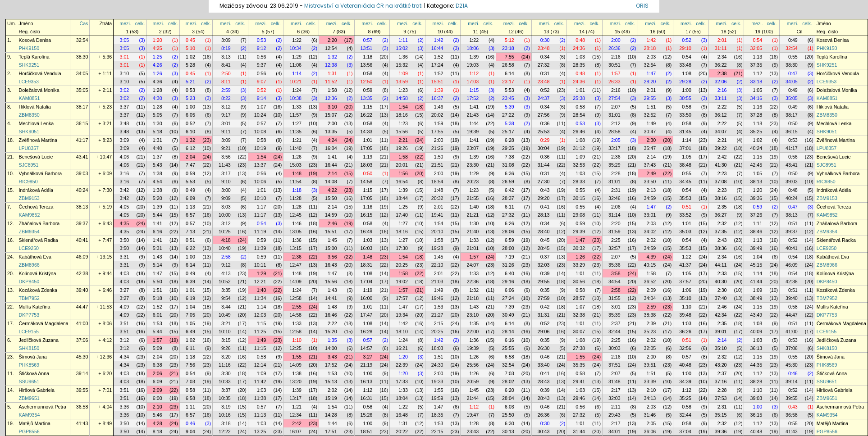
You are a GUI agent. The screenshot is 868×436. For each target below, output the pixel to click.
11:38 (260, 398)
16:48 (402, 415)
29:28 (685, 82)
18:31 (367, 265)
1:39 (474, 57)
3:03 (226, 207)
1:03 (580, 57)
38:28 (756, 381)
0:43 (545, 190)
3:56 (226, 157)
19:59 (437, 398)
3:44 (226, 307)
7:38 (509, 157)
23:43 (473, 431)
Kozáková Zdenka (38, 290)
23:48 (544, 48)
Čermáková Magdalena (44, 323)
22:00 (473, 332)
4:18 (226, 240)
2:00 (616, 40)
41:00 (82, 323)
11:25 (260, 332)
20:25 (402, 265)
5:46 (158, 415)
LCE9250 (29, 248)
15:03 (295, 165)
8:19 (226, 48)
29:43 (614, 415)
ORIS (642, 6)
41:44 (756, 282)
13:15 (295, 248)
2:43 (722, 240)
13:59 (402, 82)
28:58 (614, 132)
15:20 (331, 332)
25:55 (508, 348)
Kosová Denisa (35, 40)
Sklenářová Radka (39, 240)
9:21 (226, 148)
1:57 (616, 73)
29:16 (508, 282)
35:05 (82, 90)
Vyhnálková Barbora (41, 173)
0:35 (545, 290)
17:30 (402, 248)
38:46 (756, 232)
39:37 (82, 223)
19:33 (437, 381)
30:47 (650, 132)
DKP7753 (29, 315)
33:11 (721, 98)
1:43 (158, 257)
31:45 (685, 132)
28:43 (544, 381)
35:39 (614, 315)
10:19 (260, 148)
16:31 (367, 398)
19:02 (402, 282)
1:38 (158, 173)
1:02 (190, 57)
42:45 (756, 165)
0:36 (545, 123)
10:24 (260, 115)
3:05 (125, 40)
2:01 (722, 40)
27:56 (544, 115)
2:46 (332, 223)
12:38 (331, 65)
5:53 (509, 90)
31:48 (614, 381)
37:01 (685, 148)
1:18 (368, 57)
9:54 (226, 298)
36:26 (685, 332)
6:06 (509, 290)
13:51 (367, 48)
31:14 (614, 215)
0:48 (580, 40)
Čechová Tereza (36, 207)
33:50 (685, 115)
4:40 (158, 148)
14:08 (331, 182)
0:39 (545, 273)
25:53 (544, 132)
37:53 (721, 398)
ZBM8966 (29, 265)
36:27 (721, 215)
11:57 (295, 115)
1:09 (403, 73)
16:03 (367, 248)
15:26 (367, 415)
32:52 (650, 115)
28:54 (579, 115)
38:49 (756, 298)
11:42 (260, 381)
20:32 (437, 198)
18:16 (402, 115)
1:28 (158, 90)
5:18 (158, 132)
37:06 (82, 340)
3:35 (226, 290)
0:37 (545, 257)
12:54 (331, 48)
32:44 (614, 332)
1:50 (439, 157)
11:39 (260, 248)
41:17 (82, 140)
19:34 (402, 315)
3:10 (125, 73)
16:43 (331, 265)
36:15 (82, 123)
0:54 (757, 40)
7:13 (190, 232)
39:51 (650, 365)
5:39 (509, 107)
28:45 (544, 248)
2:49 (651, 173)
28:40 (544, 232)
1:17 (262, 207)
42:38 (82, 273)
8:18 (158, 431)
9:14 (262, 98)
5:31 (158, 248)
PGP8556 (29, 431)
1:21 (297, 140)
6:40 (509, 273)
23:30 (473, 165)
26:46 (579, 132)
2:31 (616, 190)
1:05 (757, 90)
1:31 (332, 73)
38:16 (721, 198)
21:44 (473, 398)
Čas (84, 23)
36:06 (650, 431)
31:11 (721, 48)
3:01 (125, 57)
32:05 (756, 48)
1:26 (158, 73)
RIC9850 (28, 182)
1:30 (158, 123)
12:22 (225, 431)
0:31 (545, 73)
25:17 (508, 132)
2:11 (616, 407)
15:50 (331, 198)
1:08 (687, 73)
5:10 (190, 48)
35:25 (756, 132)
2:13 (651, 190)
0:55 (793, 57)
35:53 (685, 198)
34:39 (685, 381)
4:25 (158, 48)
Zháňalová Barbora (39, 223)
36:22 (721, 65)
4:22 (332, 190)
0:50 (793, 123)
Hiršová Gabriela (37, 390)
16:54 (402, 182)
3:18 (226, 423)
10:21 (295, 82)
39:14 (82, 373)
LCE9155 (29, 332)
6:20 (509, 390)
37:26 (756, 215)
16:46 (331, 315)
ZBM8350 (29, 115)
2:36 (616, 157)
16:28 (367, 332)
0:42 (545, 307)
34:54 (614, 282)
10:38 (295, 98)
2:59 (226, 90)
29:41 (579, 381)
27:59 (544, 298)
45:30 (82, 357)
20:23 (473, 182)
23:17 (508, 82)
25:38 (579, 98)
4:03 (125, 273)
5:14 (158, 265)
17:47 (367, 315)
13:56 (367, 65)
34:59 (650, 198)
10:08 (260, 132)
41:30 (721, 165)
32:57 (614, 248)
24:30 (437, 365)
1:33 (297, 107)
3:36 (125, 407)
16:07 (295, 431)
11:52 (331, 82)
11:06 (295, 65)
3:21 (226, 323)
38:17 (82, 107)
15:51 (437, 82)
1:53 (439, 307)
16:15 (367, 215)
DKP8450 (29, 282)
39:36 (756, 198)
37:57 (685, 282)
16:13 (367, 381)
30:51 (614, 65)
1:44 (474, 123)
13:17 (295, 398)
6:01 (158, 315)
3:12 (226, 107)
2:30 (651, 140)
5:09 (158, 348)
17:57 (402, 298)
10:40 (225, 248)
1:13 (757, 57)
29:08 (579, 215)
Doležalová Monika (39, 90)
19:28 (437, 248)
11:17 (260, 215)
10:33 (225, 381)
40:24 (756, 148)
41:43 (82, 423)
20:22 (402, 431)
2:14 (651, 157)
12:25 (295, 348)
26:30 (544, 348)
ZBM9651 (29, 398)
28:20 (650, 82)
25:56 (473, 365)
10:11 (260, 265)
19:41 (437, 215)
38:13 (756, 182)
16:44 (437, 48)
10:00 (225, 215)
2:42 (722, 157)
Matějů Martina (35, 423)
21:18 (473, 298)
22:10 (437, 265)
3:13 (226, 57)
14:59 (331, 215)
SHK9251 (29, 65)
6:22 (190, 248)
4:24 (332, 140)
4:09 (125, 307)
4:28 (158, 423)
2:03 (651, 57)
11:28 (295, 198)
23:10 (473, 315)
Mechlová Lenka (37, 123)
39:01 (721, 332)
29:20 (544, 198)
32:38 (579, 315)
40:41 (82, 240)
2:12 (616, 123)
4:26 (158, 65)
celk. (140, 23)
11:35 (295, 132)
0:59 (368, 90)
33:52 (685, 215)
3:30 (226, 373)
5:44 (158, 215)
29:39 (579, 232)
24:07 (473, 265)
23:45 (508, 98)
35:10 (685, 298)
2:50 (226, 73)
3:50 (125, 240)
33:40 (544, 365)
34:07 (721, 132)
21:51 (437, 165)
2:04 (190, 157)
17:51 (331, 431)
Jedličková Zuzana (39, 340)
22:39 (402, 365)
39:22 (721, 148)
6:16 (158, 232)
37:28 (756, 115)
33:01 (650, 215)
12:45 (295, 215)
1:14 (297, 73)
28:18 (650, 48)
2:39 (651, 323)
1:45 (332, 240)
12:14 (260, 365)
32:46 (614, 198)
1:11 (403, 40)
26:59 (508, 182)
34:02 (650, 232)
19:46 (437, 298)
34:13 (650, 398)
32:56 (685, 348)
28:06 (508, 232)
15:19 (331, 398)
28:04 (508, 398)
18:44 (402, 198)
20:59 (473, 381)
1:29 (297, 57)
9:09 (226, 198)
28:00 (508, 248)
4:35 (125, 223)
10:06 (260, 182)
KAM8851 (30, 98)
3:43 (332, 357)
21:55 (473, 198)
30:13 (508, 431)
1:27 (297, 123)
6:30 (509, 423)
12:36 (331, 98)
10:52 (225, 282)
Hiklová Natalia (35, 107)
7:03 (509, 373)
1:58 (332, 90)
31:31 (544, 315)
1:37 (158, 157)
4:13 (226, 273)
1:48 (297, 173)
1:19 (368, 157)
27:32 (544, 65)
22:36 (473, 282)
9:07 (262, 82)
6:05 (190, 115)
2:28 (616, 173)
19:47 (473, 415)
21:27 (437, 315)
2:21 (403, 140)
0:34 (545, 57)
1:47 (651, 73)
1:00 (687, 90)
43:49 (756, 315)
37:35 (756, 65)
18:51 (367, 431)
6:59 (509, 240)
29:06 (544, 332)
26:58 (508, 65)
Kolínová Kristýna (38, 273)
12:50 (367, 82)
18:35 (437, 415)
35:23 (650, 332)
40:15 (650, 265)
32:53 (579, 165)
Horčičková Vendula (40, 73)
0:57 (368, 40)
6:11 (509, 207)
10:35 (225, 398)
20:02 (437, 115)
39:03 (82, 173)
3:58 (616, 273)
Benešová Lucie (36, 157)
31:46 (650, 415)
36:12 (721, 115)
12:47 (295, 265)
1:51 (651, 107)
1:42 (439, 40)
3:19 (226, 407)
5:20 (158, 198)
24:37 (544, 98)
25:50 (508, 415)
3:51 (125, 323)
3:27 (125, 290)
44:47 (82, 307)
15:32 (402, 65)
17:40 (402, 215)
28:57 (579, 298)
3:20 (226, 357)
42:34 (721, 315)
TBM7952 (29, 298)
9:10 (226, 182)
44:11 (721, 265)
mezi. (125, 23)
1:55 (297, 357)
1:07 (262, 107)
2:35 (722, 207)
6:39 (190, 282)
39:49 (756, 248)
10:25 (225, 232)
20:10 (437, 232)
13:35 (367, 98)
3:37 (125, 107)
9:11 (226, 132)
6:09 (190, 198)
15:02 (402, 48)
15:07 (331, 115)
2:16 (616, 57)
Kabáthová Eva (35, 257)
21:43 (473, 115)
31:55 (614, 298)
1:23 (403, 90)
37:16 (721, 381)
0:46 (545, 357)
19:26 (402, 148)
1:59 (439, 123)
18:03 (367, 165)
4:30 (158, 98)
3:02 (125, 90)
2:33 (722, 273)
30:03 (614, 348)
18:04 (402, 398)
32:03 (544, 265)
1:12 (474, 73)
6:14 (509, 73)
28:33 (579, 182)
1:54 (403, 107)
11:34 (260, 298)
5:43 (158, 165)
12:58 (295, 298)
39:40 (82, 290)
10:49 (225, 315)
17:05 (367, 148)
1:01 (580, 90)
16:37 (437, 98)
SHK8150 (29, 348)
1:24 (297, 90)
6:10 (190, 132)
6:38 (158, 365)
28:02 (508, 381)
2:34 (722, 57)
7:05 (190, 315)
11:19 (260, 232)
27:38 (579, 348)
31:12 (579, 148)
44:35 (756, 365)
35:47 (650, 148)
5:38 (509, 123)
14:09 (295, 282)
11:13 (260, 415)
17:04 (367, 282)
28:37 (508, 198)
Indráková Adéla (36, 190)
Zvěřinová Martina (38, 140)
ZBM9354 (29, 232)
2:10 (651, 390)
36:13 (756, 348)
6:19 (190, 298)
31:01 (614, 115)
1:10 (687, 307)
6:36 (509, 173)
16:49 (367, 232)
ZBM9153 (29, 198)
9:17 (226, 115)
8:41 (226, 65)
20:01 (402, 165)
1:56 (403, 173)
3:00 (226, 190)
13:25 (260, 431)
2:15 (439, 323)
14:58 (402, 98)
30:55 (685, 98)
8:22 (226, 98)
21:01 (473, 248)
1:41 (474, 107)
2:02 (651, 240)
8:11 (226, 82)
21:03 (437, 282)
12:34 (295, 415)
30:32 (579, 248)
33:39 (650, 381)
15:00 (331, 248)
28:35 (579, 65)
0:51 (687, 207)
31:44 (544, 165)
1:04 (757, 257)
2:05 (616, 140)
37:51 (614, 365)
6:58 (509, 357)
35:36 (614, 265)
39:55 (82, 390)
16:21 (402, 348)
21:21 (473, 215)
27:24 (508, 298)
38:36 (721, 248)
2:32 (722, 223)
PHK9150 (29, 48)
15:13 (331, 381)
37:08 (721, 182)
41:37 (685, 265)
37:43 (650, 165)
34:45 (685, 182)
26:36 (614, 48)
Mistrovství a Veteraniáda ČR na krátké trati (364, 6)
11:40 (295, 148)
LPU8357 (29, 148)
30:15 (579, 198)
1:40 (474, 207)
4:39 (651, 257)
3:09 (226, 40)
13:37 (260, 165)
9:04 (190, 431)
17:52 (473, 98)
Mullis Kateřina (35, 307)
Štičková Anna (34, 373)
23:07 (473, 148)
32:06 (721, 82)
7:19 (509, 257)
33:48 (685, 65)
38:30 (82, 57)
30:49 (508, 315)
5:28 (190, 65)
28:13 (544, 215)
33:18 (756, 82)
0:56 (262, 57)
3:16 (125, 173)
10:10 (260, 198)
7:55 (509, 57)
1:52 (439, 57)
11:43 (225, 165)
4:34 (125, 357)
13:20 (295, 381)
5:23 (190, 98)
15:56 (402, 132)
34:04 (650, 298)
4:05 (125, 207)
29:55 (650, 98)
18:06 (473, 48)
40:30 (721, 282)
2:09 (651, 290)
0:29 (545, 140)
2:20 (332, 40)
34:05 (82, 73)
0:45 (190, 40)
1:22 (297, 40)
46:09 (82, 257)
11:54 (295, 182)
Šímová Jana (33, 357)
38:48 (685, 165)
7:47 (190, 165)
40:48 (685, 365)
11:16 (225, 365)
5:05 (158, 115)
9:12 (262, 48)
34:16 (756, 98)
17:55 (437, 132)
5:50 (158, 282)
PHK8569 (29, 365)
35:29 (614, 165)
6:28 (509, 140)
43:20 (721, 365)
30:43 (544, 431)
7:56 (190, 365)
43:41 (82, 157)
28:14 (508, 332)
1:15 (474, 90)
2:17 (616, 390)
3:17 (226, 173)
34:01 (614, 431)
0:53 (262, 40)
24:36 (579, 48)
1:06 (687, 290)
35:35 (579, 365)
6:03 (509, 407)
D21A (462, 6)
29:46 (579, 398)
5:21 (190, 82)
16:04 (331, 148)
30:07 (579, 332)
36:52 (650, 282)
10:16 (225, 415)
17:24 (437, 65)
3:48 (125, 123)
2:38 (722, 73)
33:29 (579, 265)
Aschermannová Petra (43, 407)
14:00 (331, 348)
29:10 (685, 48)
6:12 (190, 148)
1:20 (158, 40)
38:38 (650, 315)
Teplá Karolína (34, 57)
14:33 (367, 132)
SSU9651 (29, 381)
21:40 (473, 232)
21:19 (367, 365)
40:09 (756, 332)
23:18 (508, 48)
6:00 (158, 398)
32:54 (82, 40)
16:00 (367, 298)
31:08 (508, 165)
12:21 (260, 282)
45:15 (756, 265)
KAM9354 (30, 415)
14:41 (331, 298)
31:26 (508, 265)
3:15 (226, 340)
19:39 (473, 132)
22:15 (437, 431)
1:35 (474, 323)
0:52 (687, 40)
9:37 (262, 65)
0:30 (545, 40)
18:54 (437, 182)
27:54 (614, 98)
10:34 (295, 48)
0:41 (545, 207)
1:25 (158, 57)
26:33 (614, 82)
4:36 (158, 82)
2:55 (297, 307)
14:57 (367, 348)
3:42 (125, 190)
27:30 (544, 182)
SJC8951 (29, 165)
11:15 (260, 348)
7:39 (509, 307)
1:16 (757, 107)
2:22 (722, 107)
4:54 (158, 182)
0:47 (793, 73)
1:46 (439, 107)
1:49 (651, 123)
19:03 (473, 65)
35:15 (721, 415)
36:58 (82, 407)
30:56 (579, 282)
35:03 (685, 232)
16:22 (367, 115)
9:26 (226, 348)
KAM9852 (30, 215)
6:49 (190, 332)
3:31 (125, 257)
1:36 (403, 57)
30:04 (544, 148)
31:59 (614, 232)
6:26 (509, 223)
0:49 (793, 40)
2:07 (616, 107)
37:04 (685, 431)
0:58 (368, 73)
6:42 (509, 190)
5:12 (509, 40)
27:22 (508, 115)
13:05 (295, 232)
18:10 (402, 332)
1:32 (332, 57)
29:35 (508, 148)
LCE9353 (29, 82)
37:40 (721, 298)
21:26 (437, 148)
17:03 (473, 82)
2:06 (616, 207)
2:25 (616, 240)
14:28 (331, 415)
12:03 (260, 315)
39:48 (685, 315)
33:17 (614, 148)
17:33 (402, 381)
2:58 (226, 257)
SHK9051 (29, 132)
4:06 (125, 157)
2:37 (616, 323)
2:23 (722, 173)
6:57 (190, 215)
